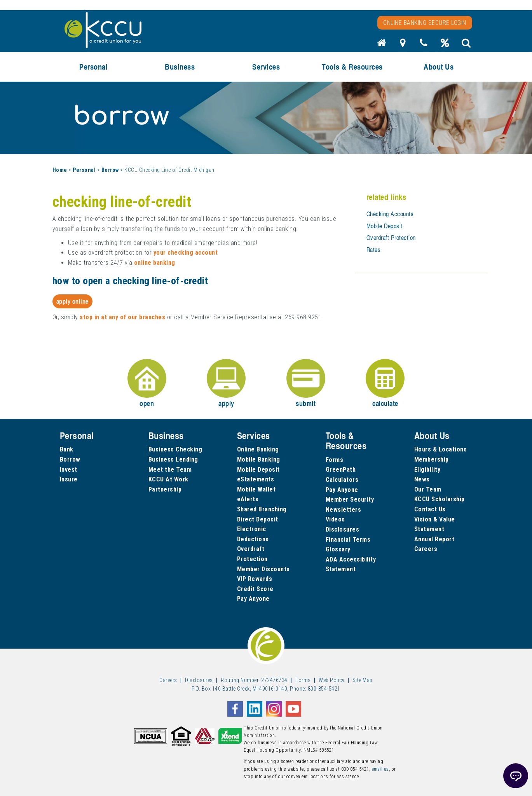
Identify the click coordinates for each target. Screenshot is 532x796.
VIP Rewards (255, 579)
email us (380, 769)
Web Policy (331, 680)
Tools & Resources (352, 67)
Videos (335, 519)
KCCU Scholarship (440, 499)
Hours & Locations (441, 449)
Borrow (110, 170)
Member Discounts (263, 569)
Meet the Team (170, 470)
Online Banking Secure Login (425, 23)
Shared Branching (262, 509)
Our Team (428, 489)
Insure (69, 479)
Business (180, 67)
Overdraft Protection (391, 238)
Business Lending (173, 459)
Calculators (342, 480)
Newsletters (344, 510)
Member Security (350, 499)
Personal (93, 67)
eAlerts (248, 499)
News (422, 479)
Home (60, 170)
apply (226, 384)
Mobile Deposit (385, 226)
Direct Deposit (258, 519)
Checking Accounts (390, 214)
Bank (67, 449)
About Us (439, 67)
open (147, 384)
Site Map (363, 680)
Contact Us (430, 509)
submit (306, 384)
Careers (426, 549)
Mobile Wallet (256, 489)
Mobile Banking (259, 459)
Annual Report (434, 539)
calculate (385, 384)
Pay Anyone (253, 599)
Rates (374, 250)
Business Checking (175, 449)
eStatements (256, 479)
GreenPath (341, 470)
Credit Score (255, 589)
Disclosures (343, 529)
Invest (69, 470)
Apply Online (72, 301)
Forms (335, 460)
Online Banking (258, 449)
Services (266, 67)
